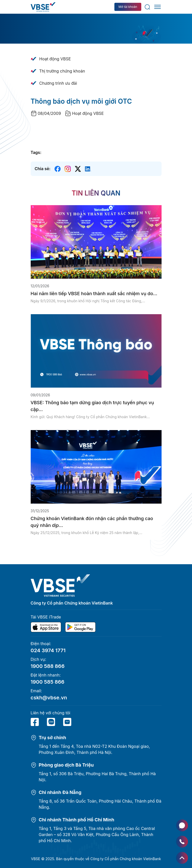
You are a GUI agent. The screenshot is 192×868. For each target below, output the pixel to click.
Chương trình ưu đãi (58, 83)
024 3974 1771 (48, 650)
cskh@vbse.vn (49, 698)
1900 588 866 (48, 666)
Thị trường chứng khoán (62, 71)
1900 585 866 (48, 682)
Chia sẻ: (43, 169)
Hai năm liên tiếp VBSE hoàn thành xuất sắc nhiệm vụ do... (94, 294)
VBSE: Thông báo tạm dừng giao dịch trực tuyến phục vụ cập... (92, 406)
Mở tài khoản (128, 7)
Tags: (36, 152)
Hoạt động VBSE (55, 59)
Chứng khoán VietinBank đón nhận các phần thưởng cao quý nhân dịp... (92, 522)
